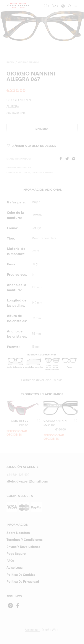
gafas (27, 173)
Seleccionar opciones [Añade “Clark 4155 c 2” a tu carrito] (17, 433)
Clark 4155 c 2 (20, 421)
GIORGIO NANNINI (29, 62)
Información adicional (42, 190)
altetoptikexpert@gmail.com (27, 481)
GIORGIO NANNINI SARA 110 (56, 423)
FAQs (10, 561)
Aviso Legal (15, 567)
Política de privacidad (23, 581)
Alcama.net (32, 630)
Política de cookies (21, 575)
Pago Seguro (16, 553)
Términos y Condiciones (24, 539)
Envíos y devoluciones (23, 547)
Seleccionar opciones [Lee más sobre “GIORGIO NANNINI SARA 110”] (54, 437)
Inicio (10, 62)
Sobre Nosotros (18, 533)
